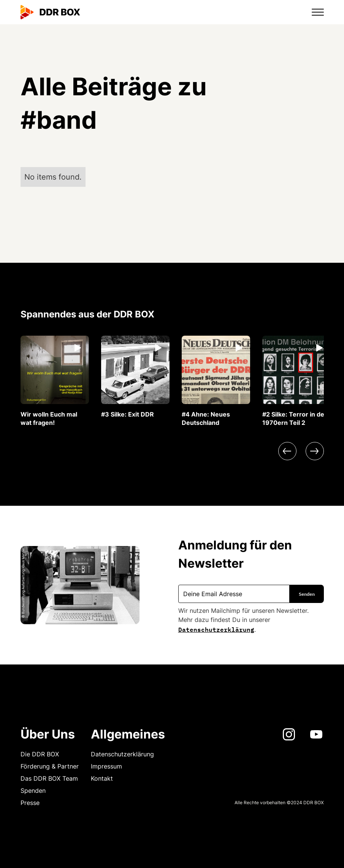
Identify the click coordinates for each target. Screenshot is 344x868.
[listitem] (55, 381)
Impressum (106, 766)
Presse (30, 803)
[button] (313, 12)
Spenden (33, 791)
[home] (51, 12)
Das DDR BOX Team (49, 778)
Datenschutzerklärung (216, 629)
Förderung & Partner (50, 766)
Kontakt (102, 778)
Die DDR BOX (40, 754)
